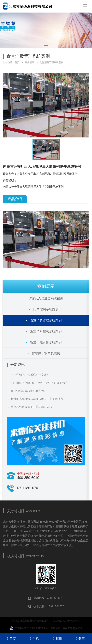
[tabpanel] (46, 30)
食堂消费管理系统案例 (51, 62)
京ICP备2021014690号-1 (66, 621)
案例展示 (30, 62)
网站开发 (68, 628)
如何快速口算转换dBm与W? (28, 391)
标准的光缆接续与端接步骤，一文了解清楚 (37, 399)
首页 (17, 62)
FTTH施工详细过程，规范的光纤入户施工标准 (39, 383)
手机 (34, 639)
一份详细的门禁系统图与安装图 (30, 375)
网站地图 (55, 628)
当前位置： (9, 62)
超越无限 (78, 628)
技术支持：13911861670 (46, 607)
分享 (81, 639)
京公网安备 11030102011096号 (29, 628)
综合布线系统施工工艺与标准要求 (32, 407)
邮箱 (58, 639)
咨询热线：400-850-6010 (46, 598)
